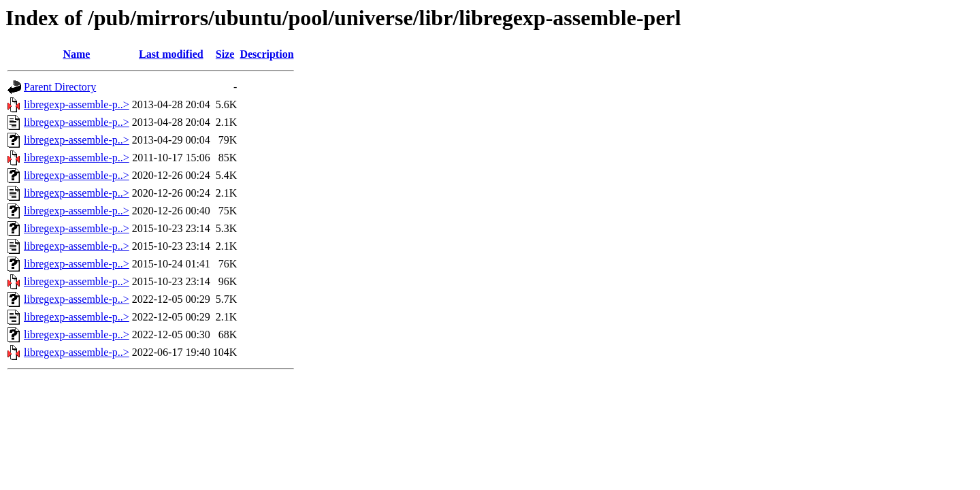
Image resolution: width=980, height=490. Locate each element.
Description (266, 54)
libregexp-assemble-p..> (77, 104)
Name (76, 54)
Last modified (171, 54)
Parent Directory (60, 87)
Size (225, 54)
